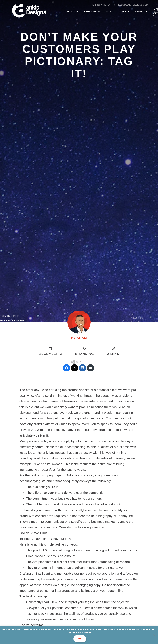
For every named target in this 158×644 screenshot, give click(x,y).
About (71, 12)
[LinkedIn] (83, 368)
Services (90, 12)
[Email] (91, 368)
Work (109, 12)
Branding (85, 354)
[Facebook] (67, 368)
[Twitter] (75, 368)
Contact (141, 12)
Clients (124, 12)
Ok (80, 639)
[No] (154, 635)
